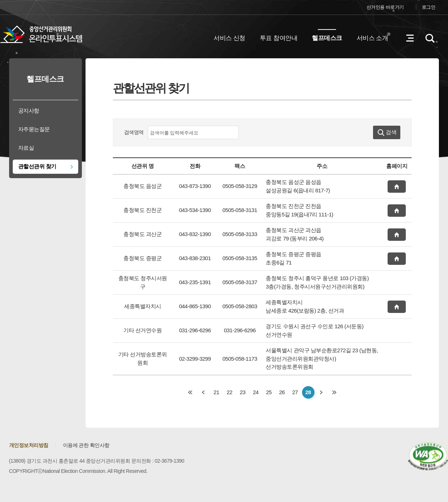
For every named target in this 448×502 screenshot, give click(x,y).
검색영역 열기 (430, 38)
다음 (321, 392)
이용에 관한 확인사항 (86, 445)
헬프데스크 (327, 38)
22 (230, 392)
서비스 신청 (229, 38)
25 (269, 392)
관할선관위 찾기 (37, 166)
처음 (190, 392)
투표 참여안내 (279, 38)
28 (308, 392)
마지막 (334, 392)
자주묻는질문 (34, 129)
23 (243, 392)
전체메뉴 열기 (410, 38)
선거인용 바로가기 (385, 7)
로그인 (429, 7)
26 (282, 392)
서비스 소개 (372, 38)
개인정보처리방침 (29, 445)
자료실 (26, 148)
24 (256, 392)
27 (295, 392)
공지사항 (29, 111)
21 (217, 392)
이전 (203, 392)
